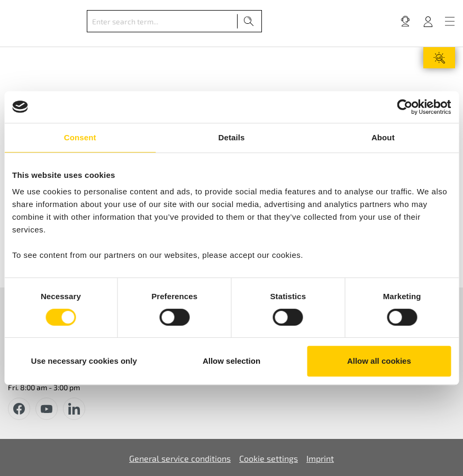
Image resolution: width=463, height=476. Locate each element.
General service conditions (180, 458)
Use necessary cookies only (84, 361)
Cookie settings (269, 458)
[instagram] (74, 409)
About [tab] (383, 137)
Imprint (320, 458)
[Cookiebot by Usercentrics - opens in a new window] (405, 107)
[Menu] (450, 21)
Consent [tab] (80, 137)
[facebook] (19, 409)
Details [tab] (232, 137)
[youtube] (47, 409)
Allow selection (231, 361)
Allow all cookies (379, 361)
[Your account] (428, 21)
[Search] (249, 21)
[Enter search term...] (162, 21)
